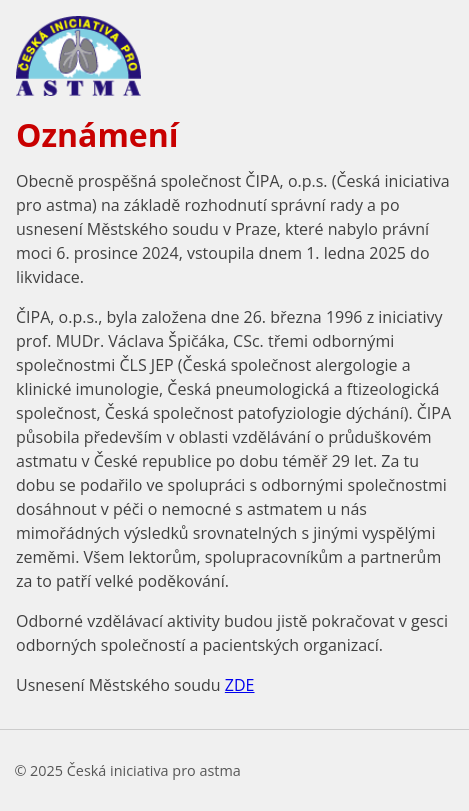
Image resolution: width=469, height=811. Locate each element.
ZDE (240, 685)
